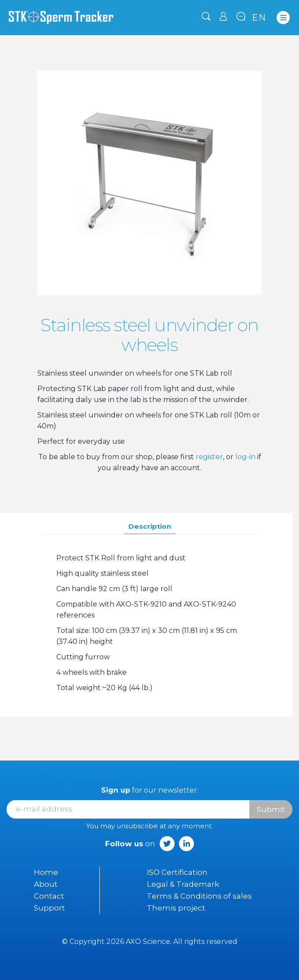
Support (49, 908)
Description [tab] (150, 526)
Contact (49, 896)
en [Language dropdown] (259, 18)
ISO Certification (177, 872)
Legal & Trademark (183, 884)
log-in (245, 457)
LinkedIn (186, 844)
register (209, 457)
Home (46, 872)
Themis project (176, 908)
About (46, 884)
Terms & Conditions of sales (199, 896)
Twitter (167, 844)
